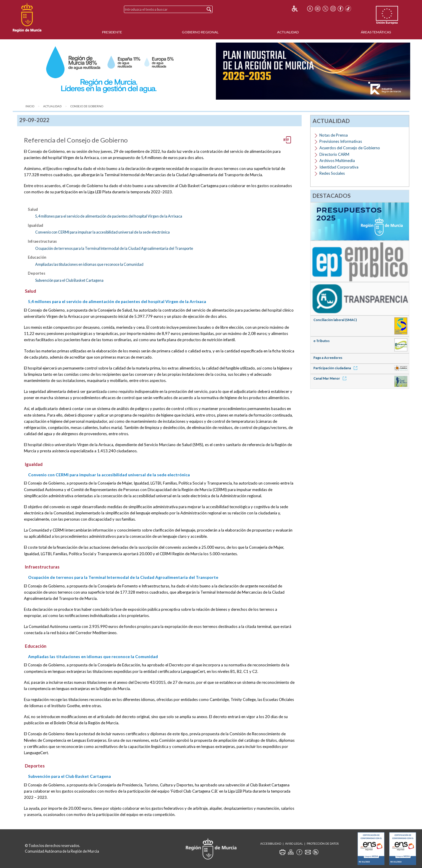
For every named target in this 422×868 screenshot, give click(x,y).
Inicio (30, 106)
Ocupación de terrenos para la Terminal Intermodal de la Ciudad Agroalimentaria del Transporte (114, 248)
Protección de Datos (323, 844)
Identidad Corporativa (339, 167)
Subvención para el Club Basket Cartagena (69, 280)
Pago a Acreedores (328, 358)
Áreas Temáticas (376, 32)
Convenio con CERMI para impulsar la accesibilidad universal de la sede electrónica (102, 232)
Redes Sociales (332, 173)
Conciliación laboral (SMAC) (335, 320)
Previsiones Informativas (341, 141)
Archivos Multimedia (337, 161)
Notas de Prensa (334, 135)
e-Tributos (322, 341)
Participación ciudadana (336, 368)
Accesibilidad (271, 844)
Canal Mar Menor (331, 378)
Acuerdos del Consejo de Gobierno (350, 148)
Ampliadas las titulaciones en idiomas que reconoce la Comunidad (89, 264)
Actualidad (288, 32)
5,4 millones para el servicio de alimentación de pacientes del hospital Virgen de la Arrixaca (109, 216)
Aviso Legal (294, 844)
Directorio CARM (334, 154)
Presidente (112, 32)
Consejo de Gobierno (87, 106)
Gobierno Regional (200, 32)
